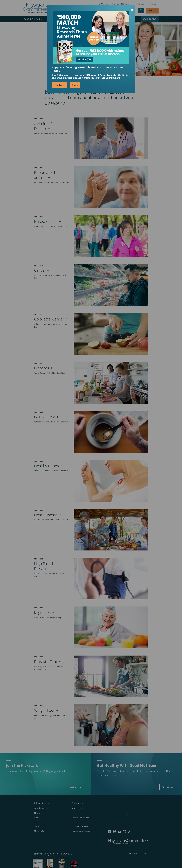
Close (75, 85)
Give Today (60, 85)
